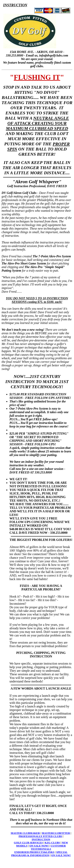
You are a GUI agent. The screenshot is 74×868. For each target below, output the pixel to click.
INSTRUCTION (41, 839)
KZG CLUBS (52, 843)
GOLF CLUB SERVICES (28, 843)
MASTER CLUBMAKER (25, 833)
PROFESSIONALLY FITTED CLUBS (40, 836)
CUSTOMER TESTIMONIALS (48, 847)
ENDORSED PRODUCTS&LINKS (34, 852)
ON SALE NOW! (39, 846)
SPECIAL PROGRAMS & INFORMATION (39, 854)
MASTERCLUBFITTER (56, 833)
